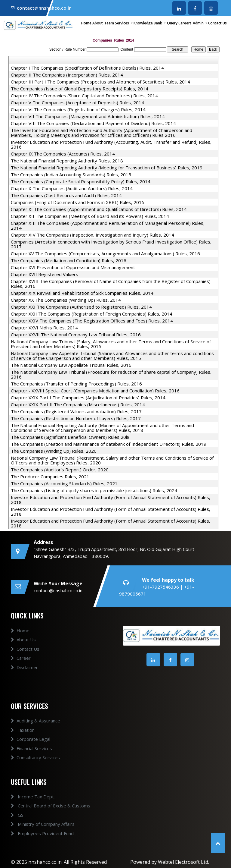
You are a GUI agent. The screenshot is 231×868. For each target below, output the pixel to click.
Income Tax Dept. (27, 797)
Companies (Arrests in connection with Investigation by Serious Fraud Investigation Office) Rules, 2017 (111, 244)
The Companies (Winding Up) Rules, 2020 (54, 451)
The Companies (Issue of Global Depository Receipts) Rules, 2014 (80, 89)
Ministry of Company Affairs (37, 824)
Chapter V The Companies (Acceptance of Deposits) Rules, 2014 (77, 102)
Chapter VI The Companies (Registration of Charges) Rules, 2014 (78, 109)
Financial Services (31, 754)
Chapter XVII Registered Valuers (45, 274)
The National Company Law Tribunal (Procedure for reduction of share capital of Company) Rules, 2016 (111, 374)
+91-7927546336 (161, 587)
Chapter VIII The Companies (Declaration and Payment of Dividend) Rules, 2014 (93, 123)
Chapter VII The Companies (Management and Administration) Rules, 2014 (88, 116)
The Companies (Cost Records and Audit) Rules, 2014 (66, 195)
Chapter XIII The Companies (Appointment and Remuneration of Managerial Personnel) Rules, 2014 (108, 225)
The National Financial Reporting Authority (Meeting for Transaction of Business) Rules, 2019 (107, 168)
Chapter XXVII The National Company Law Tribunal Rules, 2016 (76, 335)
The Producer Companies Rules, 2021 (50, 476)
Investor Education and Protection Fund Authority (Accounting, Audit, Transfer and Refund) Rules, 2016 (111, 144)
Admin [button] (199, 23)
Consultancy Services (35, 763)
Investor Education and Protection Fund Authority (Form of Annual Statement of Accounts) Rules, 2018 (111, 500)
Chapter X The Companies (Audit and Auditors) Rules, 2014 (72, 188)
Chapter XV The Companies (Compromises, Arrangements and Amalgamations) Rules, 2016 (105, 253)
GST (13, 815)
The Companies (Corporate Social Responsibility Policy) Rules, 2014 (81, 181)
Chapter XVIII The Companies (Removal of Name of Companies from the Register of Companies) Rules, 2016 (111, 284)
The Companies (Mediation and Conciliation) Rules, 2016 (69, 260)
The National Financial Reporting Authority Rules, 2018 (67, 161)
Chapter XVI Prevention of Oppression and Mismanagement (73, 267)
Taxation (23, 735)
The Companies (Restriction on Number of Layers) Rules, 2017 (76, 418)
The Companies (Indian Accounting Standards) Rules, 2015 (71, 175)
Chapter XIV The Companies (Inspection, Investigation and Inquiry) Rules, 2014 (92, 235)
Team (109, 23)
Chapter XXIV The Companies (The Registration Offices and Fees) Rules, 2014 (92, 321)
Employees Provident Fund (37, 833)
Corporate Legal (31, 744)
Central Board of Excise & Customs (45, 806)
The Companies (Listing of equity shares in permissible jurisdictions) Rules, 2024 (94, 490)
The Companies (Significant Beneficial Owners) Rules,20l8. (71, 437)
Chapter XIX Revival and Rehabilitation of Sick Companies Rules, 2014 (82, 293)
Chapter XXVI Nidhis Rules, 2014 (44, 328)
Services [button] (122, 23)
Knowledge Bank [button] (148, 23)
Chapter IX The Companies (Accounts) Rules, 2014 (63, 154)
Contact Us (217, 23)
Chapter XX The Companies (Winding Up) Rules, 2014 (66, 300)
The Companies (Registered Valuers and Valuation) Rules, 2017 (76, 411)
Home (86, 23)
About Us (23, 645)
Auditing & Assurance (35, 726)
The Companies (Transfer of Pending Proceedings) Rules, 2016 (76, 384)
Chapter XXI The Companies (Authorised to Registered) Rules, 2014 (81, 307)
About (98, 23)
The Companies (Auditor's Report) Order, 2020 (60, 470)
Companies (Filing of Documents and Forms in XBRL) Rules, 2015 (78, 202)
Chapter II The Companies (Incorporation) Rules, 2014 (67, 75)
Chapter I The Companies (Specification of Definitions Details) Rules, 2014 (87, 68)
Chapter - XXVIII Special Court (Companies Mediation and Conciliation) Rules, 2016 (95, 391)
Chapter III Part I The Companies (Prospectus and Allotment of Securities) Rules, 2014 (100, 82)
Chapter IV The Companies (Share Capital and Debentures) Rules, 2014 (84, 96)
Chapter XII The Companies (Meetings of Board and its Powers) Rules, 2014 (90, 216)
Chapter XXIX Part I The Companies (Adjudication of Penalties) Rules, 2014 (88, 398)
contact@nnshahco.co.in (44, 8)
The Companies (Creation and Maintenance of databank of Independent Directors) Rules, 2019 (109, 444)
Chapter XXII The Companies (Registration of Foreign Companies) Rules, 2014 (92, 314)
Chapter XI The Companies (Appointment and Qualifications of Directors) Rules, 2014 (99, 209)
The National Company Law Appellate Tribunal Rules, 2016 (71, 365)
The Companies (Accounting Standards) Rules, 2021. (65, 483)
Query (172, 23)
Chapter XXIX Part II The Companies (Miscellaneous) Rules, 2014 (78, 404)
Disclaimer (24, 672)
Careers (185, 23)
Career (21, 663)
